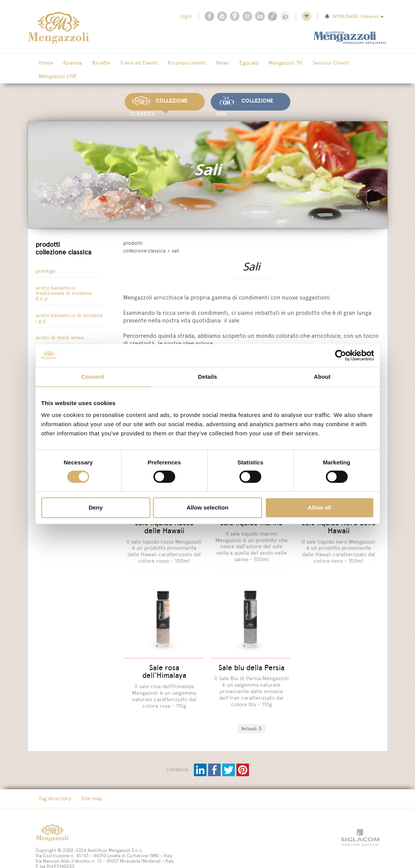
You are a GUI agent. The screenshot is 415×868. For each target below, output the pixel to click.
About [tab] (322, 377)
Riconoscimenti (169, 63)
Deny (96, 507)
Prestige (46, 256)
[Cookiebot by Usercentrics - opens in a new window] (341, 355)
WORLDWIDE (354, 16)
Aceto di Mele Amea (60, 323)
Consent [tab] (93, 377)
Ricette (91, 63)
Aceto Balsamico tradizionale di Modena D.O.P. (63, 279)
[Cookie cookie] (84, 850)
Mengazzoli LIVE (340, 63)
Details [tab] (208, 377)
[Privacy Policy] (51, 850)
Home (44, 63)
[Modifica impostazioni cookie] (133, 850)
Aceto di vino (51, 340)
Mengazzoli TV (255, 63)
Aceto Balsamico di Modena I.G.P (69, 304)
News (200, 63)
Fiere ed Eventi (125, 63)
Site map (85, 777)
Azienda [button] (67, 63)
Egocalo (223, 63)
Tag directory (53, 777)
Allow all (320, 507)
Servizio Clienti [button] (296, 63)
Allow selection (207, 507)
